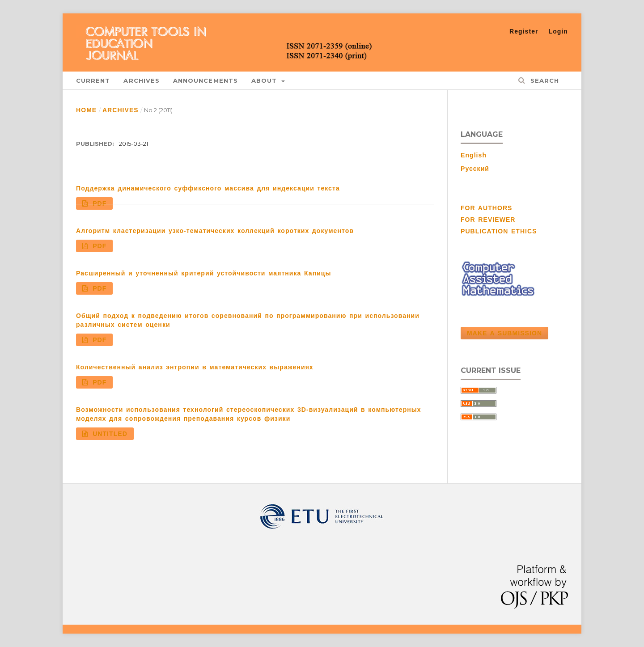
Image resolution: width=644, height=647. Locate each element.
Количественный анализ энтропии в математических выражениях (195, 367)
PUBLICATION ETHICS (499, 231)
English (474, 155)
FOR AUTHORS (486, 208)
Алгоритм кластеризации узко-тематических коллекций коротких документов (215, 231)
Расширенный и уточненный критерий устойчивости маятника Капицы (204, 273)
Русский (475, 169)
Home (86, 110)
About (266, 80)
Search (543, 80)
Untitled (109, 434)
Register (524, 31)
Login (558, 31)
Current (93, 80)
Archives (142, 80)
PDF (98, 203)
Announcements (205, 80)
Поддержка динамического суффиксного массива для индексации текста (208, 188)
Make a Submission (504, 333)
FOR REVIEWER (488, 220)
